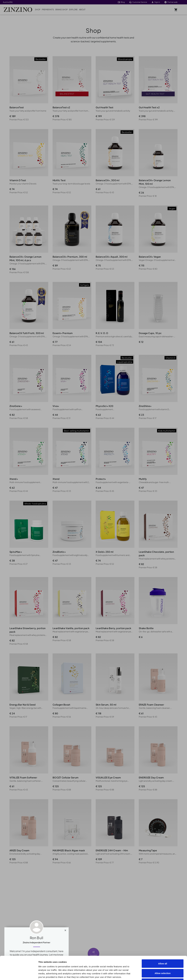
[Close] (65, 930)
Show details (165, 974)
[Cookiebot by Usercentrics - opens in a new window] (19, 974)
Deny (163, 961)
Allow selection (163, 951)
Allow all (163, 942)
